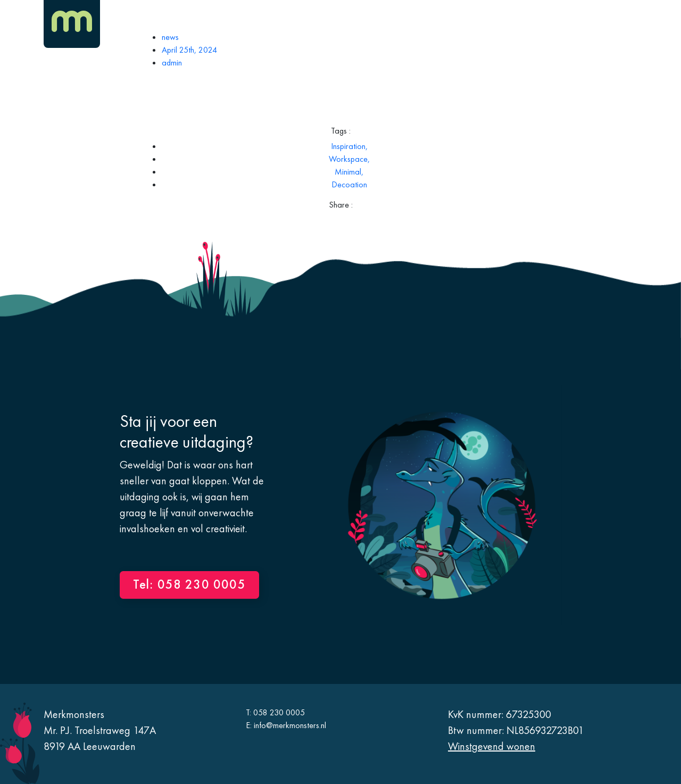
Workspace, (349, 159)
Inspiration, (349, 146)
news (170, 37)
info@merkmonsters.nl (290, 725)
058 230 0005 (279, 712)
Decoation (349, 184)
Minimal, (349, 172)
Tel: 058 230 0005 (189, 584)
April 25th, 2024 (189, 50)
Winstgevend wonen (492, 746)
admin (172, 63)
